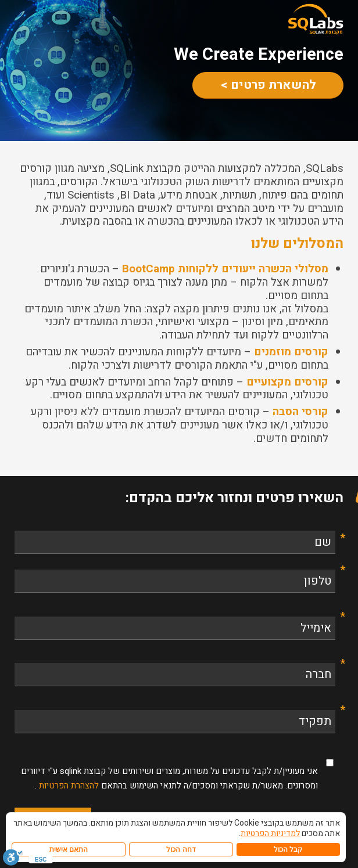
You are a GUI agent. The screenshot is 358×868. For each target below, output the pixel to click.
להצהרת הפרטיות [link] (68, 786)
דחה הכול (181, 849)
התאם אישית (69, 849)
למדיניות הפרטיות (270, 833)
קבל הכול (288, 849)
